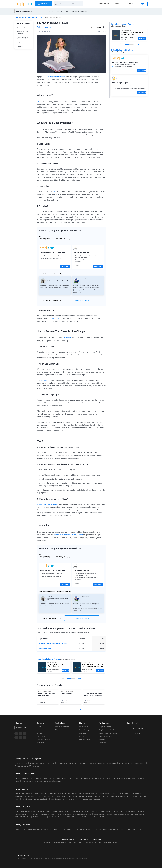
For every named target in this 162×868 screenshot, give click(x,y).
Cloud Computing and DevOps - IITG (42, 763)
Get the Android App (137, 728)
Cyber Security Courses (134, 811)
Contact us (40, 743)
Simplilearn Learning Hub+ (108, 730)
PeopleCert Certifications (40, 814)
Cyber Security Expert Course (32, 781)
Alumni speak (41, 736)
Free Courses (84, 727)
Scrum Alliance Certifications (61, 814)
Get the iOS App (137, 733)
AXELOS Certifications (23, 817)
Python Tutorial (20, 829)
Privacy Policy (84, 840)
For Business (104, 4)
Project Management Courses (25, 811)
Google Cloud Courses (121, 814)
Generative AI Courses (61, 811)
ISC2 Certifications (138, 814)
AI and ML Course (81, 763)
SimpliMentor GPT (85, 740)
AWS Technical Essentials (122, 793)
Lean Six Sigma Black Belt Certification (64, 799)
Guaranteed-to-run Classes (108, 733)
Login (142, 4)
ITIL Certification (31, 796)
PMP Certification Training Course (26, 793)
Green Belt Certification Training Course (68, 535)
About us (40, 727)
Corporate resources (106, 736)
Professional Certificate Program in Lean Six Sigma (53, 644)
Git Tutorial (97, 829)
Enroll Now (65, 671)
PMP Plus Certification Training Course (28, 778)
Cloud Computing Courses (115, 811)
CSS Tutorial (137, 829)
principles (71, 135)
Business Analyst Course (52, 781)
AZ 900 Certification (46, 796)
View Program (65, 266)
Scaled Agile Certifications (103, 814)
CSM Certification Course (49, 793)
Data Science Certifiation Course (55, 778)
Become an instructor (62, 727)
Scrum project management (55, 77)
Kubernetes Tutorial (110, 829)
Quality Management (35, 17)
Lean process (45, 380)
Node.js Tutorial (73, 829)
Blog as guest (60, 730)
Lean (39, 102)
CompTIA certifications (71, 817)
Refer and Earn (21, 728)
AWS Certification (91, 793)
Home (16, 17)
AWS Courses (86, 817)
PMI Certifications (55, 817)
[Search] (69, 4)
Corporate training (105, 727)
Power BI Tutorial (125, 829)
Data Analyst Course (75, 778)
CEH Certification (105, 793)
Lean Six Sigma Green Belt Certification (35, 799)
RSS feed (82, 736)
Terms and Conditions (68, 840)
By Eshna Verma (44, 27)
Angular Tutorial (59, 829)
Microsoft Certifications (101, 817)
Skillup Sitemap (84, 730)
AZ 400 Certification (86, 796)
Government (103, 743)
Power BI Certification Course (90, 799)
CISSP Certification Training (119, 796)
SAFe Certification (102, 796)
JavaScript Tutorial (34, 829)
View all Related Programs (82, 300)
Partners (102, 740)
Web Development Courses (82, 814)
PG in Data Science (21, 763)
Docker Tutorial (86, 829)
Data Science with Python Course (71, 793)
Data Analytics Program (65, 763)
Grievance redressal (43, 740)
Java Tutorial (47, 829)
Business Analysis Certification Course (103, 763)
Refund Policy (97, 840)
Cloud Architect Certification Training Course (100, 778)
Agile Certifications (97, 811)
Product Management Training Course (28, 766)
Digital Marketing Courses (80, 811)
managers (68, 338)
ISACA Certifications (40, 817)
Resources (116, 4)
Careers (39, 730)
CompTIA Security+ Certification (66, 796)
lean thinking (55, 318)
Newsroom (40, 733)
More (129, 4)
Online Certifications (44, 811)
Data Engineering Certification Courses (132, 763)
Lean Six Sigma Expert (44, 649)
